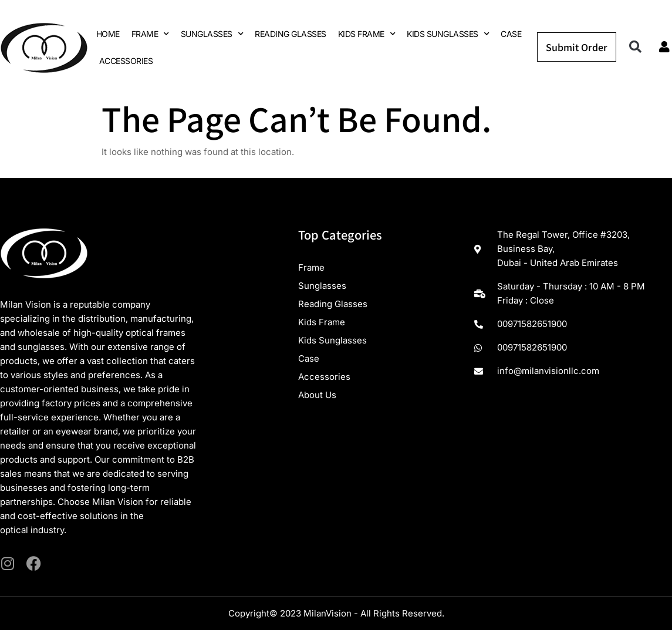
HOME (108, 34)
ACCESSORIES (126, 61)
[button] (635, 47)
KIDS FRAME (367, 34)
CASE (511, 34)
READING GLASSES (291, 34)
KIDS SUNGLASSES (448, 34)
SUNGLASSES (212, 34)
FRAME (150, 34)
